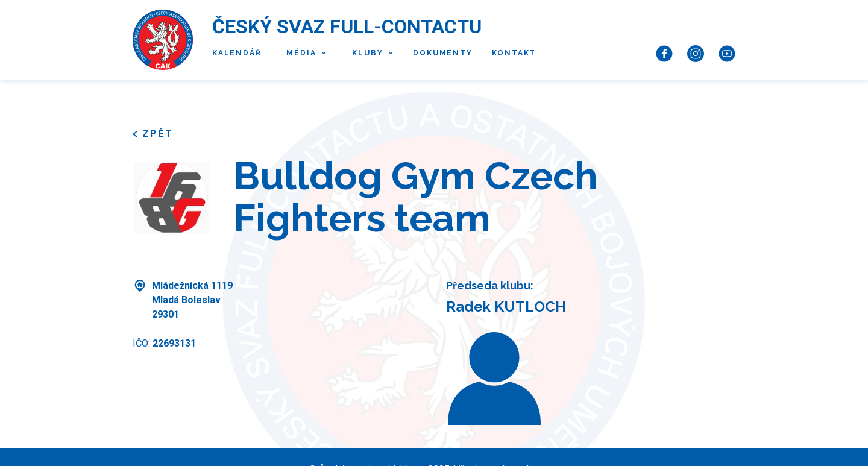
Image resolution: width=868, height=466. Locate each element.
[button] (303, 54)
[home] (163, 40)
